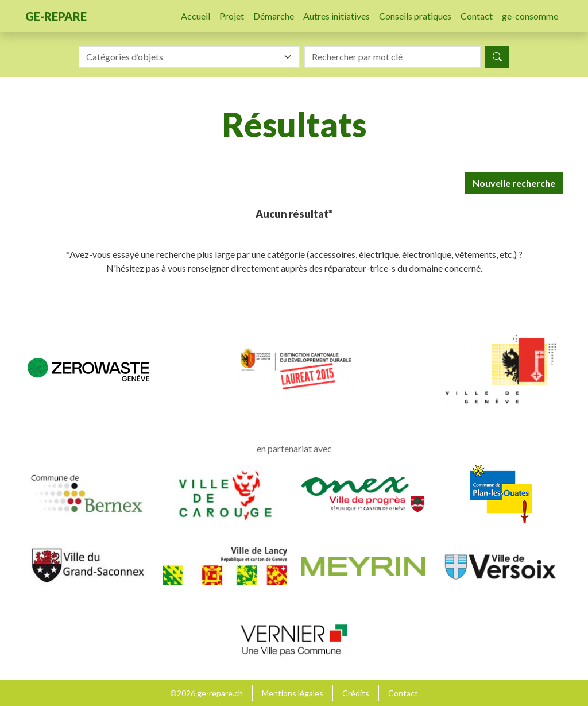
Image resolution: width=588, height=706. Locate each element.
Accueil (196, 16)
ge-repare (56, 16)
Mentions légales (293, 693)
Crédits (356, 693)
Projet (232, 16)
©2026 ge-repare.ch (206, 693)
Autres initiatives (336, 16)
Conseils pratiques (415, 16)
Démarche (274, 16)
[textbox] (182, 57)
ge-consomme (530, 16)
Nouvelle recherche (514, 183)
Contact (477, 16)
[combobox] (189, 57)
